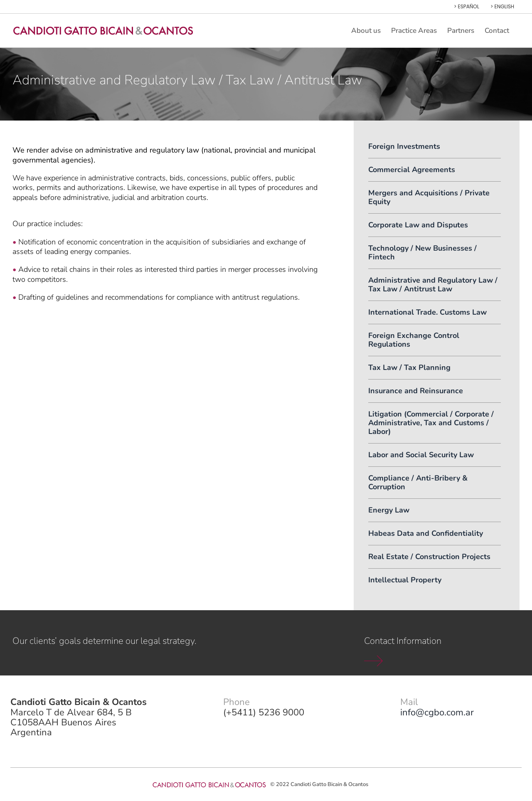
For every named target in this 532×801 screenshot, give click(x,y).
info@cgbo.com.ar (437, 712)
